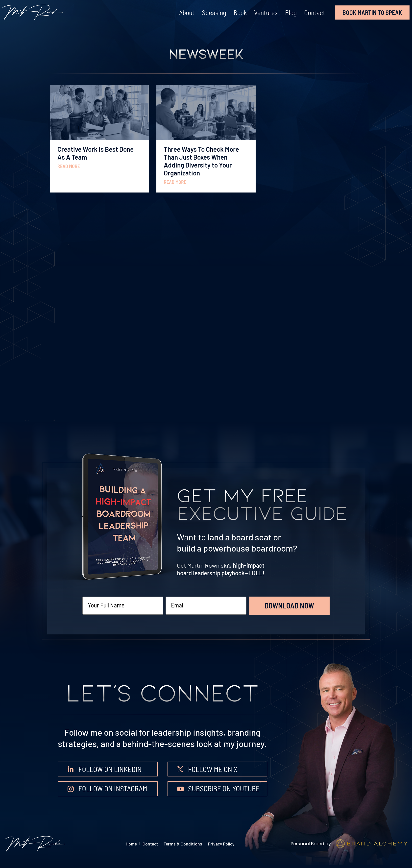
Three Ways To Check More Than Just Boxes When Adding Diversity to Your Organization (201, 161)
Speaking (214, 12)
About (187, 12)
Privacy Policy (231, 844)
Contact (315, 12)
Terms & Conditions (185, 844)
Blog (291, 12)
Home (120, 844)
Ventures (266, 12)
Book (240, 12)
